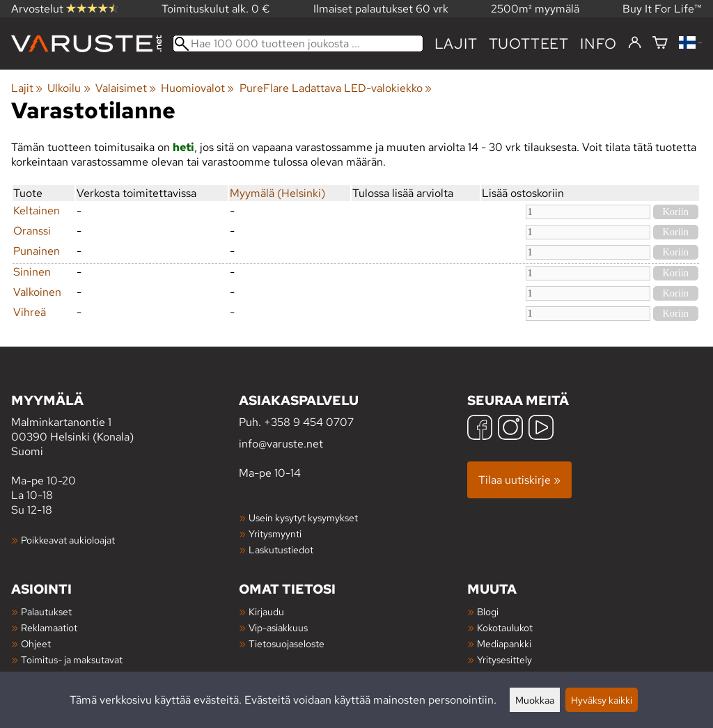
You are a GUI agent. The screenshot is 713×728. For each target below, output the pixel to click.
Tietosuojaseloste (287, 643)
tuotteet (529, 43)
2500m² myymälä (535, 9)
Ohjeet (36, 643)
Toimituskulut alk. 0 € (216, 9)
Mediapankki (504, 643)
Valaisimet (126, 88)
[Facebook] (480, 429)
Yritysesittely (504, 659)
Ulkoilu (69, 88)
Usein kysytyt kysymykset (303, 517)
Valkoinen (37, 292)
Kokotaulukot (505, 627)
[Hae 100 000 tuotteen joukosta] (298, 43)
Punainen (37, 251)
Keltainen (37, 211)
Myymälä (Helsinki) (277, 193)
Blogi (488, 611)
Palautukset (46, 611)
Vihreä (30, 312)
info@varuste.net (281, 444)
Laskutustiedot (281, 549)
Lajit (456, 43)
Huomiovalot (197, 88)
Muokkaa (535, 700)
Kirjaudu (266, 611)
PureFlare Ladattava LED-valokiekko (336, 88)
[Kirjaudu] (635, 43)
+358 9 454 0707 (309, 422)
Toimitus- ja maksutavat (72, 659)
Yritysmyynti (275, 533)
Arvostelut (65, 9)
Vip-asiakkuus (278, 627)
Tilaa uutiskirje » (519, 480)
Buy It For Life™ (662, 9)
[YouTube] (541, 429)
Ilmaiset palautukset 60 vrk (381, 9)
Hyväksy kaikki (602, 700)
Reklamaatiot (49, 627)
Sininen (32, 272)
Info (598, 43)
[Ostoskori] (660, 43)
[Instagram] (510, 429)
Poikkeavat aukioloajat (68, 540)
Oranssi (32, 231)
